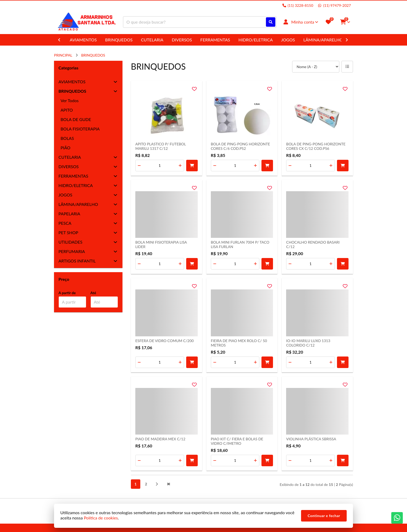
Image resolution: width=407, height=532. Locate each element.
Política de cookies (101, 518)
